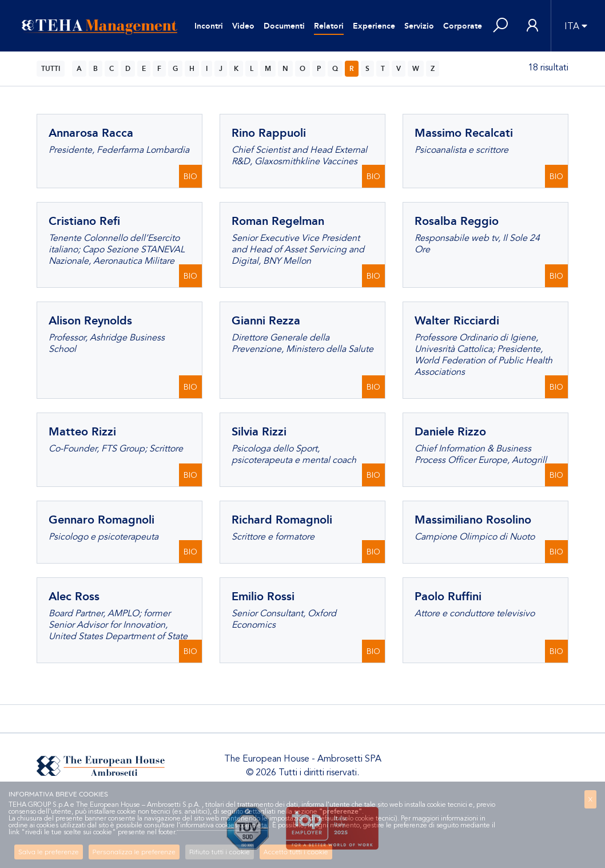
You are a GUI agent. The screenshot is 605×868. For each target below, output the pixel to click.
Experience (374, 26)
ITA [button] (572, 26)
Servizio (419, 26)
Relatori (329, 26)
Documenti (284, 26)
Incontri (209, 26)
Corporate (463, 26)
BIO (190, 177)
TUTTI (51, 69)
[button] (500, 26)
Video (243, 26)
